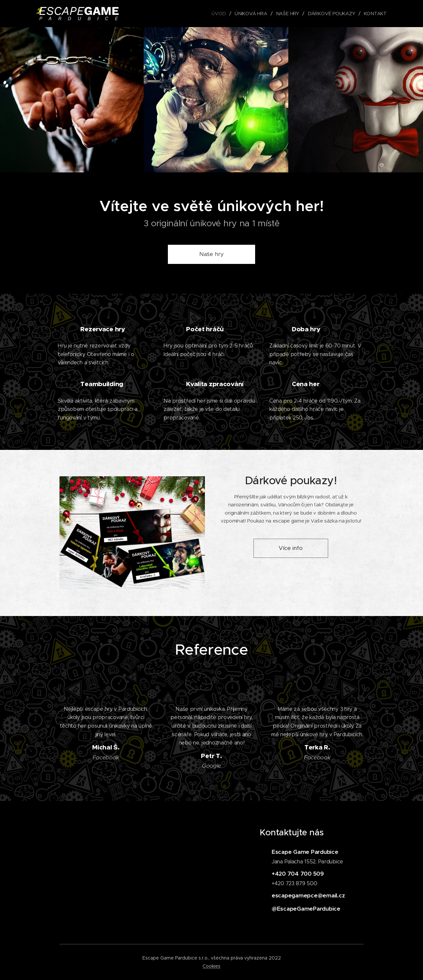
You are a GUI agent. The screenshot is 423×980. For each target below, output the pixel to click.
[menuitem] (221, 14)
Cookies (211, 966)
